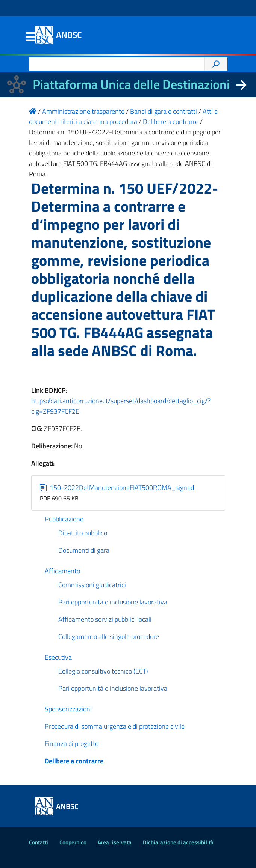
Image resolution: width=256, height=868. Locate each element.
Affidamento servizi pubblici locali (105, 619)
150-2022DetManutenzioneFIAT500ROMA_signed (117, 487)
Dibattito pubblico (83, 533)
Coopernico (73, 842)
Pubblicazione (64, 519)
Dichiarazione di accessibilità (178, 842)
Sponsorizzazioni (68, 709)
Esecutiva (58, 657)
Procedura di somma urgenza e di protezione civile (115, 726)
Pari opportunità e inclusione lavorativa (113, 602)
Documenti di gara (84, 550)
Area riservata (115, 842)
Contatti (39, 842)
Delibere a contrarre (74, 761)
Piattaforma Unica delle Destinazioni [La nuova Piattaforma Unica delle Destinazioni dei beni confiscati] (131, 84)
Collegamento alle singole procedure (109, 637)
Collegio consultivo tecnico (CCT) (103, 671)
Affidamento (62, 571)
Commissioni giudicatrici (92, 585)
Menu (30, 37)
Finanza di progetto (72, 744)
